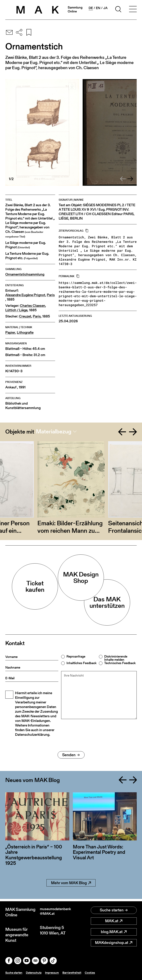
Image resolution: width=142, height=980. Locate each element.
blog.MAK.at (114, 930)
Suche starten (114, 908)
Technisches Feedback (120, 663)
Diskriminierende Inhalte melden (116, 658)
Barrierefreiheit (78, 973)
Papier (10, 333)
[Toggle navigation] (133, 10)
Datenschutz (37, 973)
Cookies (98, 973)
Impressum (57, 973)
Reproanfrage (76, 656)
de (91, 8)
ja (105, 8)
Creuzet (25, 316)
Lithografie (25, 333)
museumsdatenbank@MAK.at (55, 910)
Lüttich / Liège (16, 310)
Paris (51, 295)
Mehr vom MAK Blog (71, 883)
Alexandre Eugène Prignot (25, 295)
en (98, 8)
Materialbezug (54, 431)
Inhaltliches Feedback (81, 663)
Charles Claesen (33, 306)
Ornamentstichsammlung (25, 274)
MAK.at (114, 919)
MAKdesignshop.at (114, 940)
